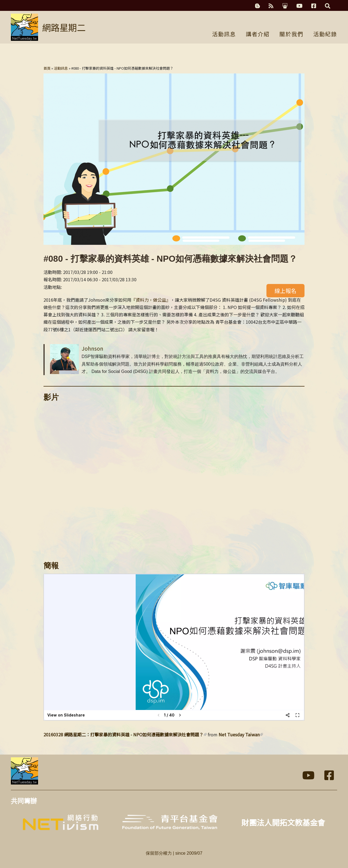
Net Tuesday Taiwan (241, 734)
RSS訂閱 (271, 6)
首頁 (47, 68)
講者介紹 (258, 35)
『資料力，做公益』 (151, 300)
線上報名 (285, 291)
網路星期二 (64, 27)
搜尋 (328, 6)
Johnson (92, 348)
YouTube (299, 6)
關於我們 (291, 35)
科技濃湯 (257, 6)
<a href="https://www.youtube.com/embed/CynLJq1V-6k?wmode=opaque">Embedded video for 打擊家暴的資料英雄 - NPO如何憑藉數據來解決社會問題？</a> (174, 479)
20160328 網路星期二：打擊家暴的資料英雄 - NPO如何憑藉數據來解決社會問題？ (125, 734)
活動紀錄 (325, 35)
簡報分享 (285, 6)
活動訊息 (224, 35)
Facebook (314, 6)
